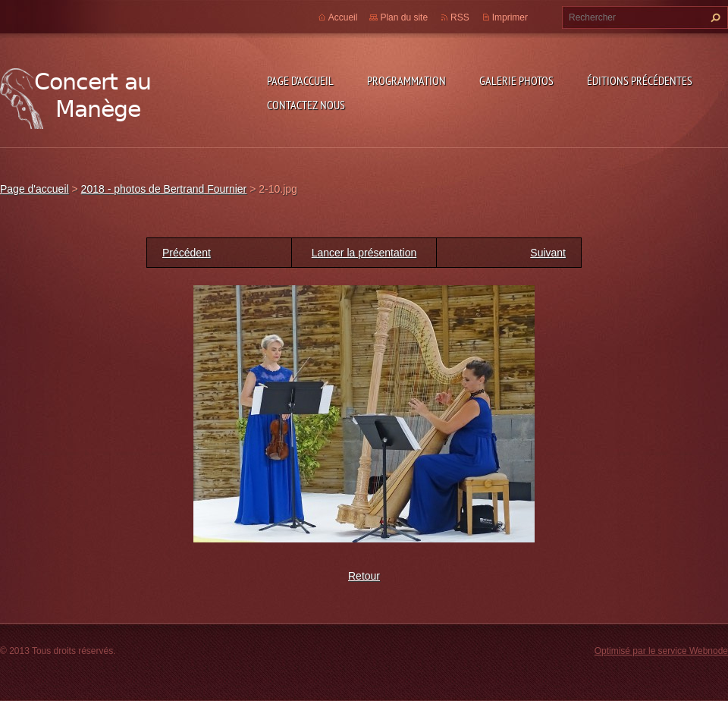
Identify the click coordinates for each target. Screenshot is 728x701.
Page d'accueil (300, 80)
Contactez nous (306, 105)
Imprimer (510, 17)
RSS (460, 17)
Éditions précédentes (640, 80)
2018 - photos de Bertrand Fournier (164, 189)
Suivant (548, 253)
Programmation (406, 80)
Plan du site (404, 17)
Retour (364, 576)
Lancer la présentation (364, 253)
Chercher (714, 17)
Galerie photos (516, 80)
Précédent (187, 253)
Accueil (343, 17)
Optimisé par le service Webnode (661, 651)
